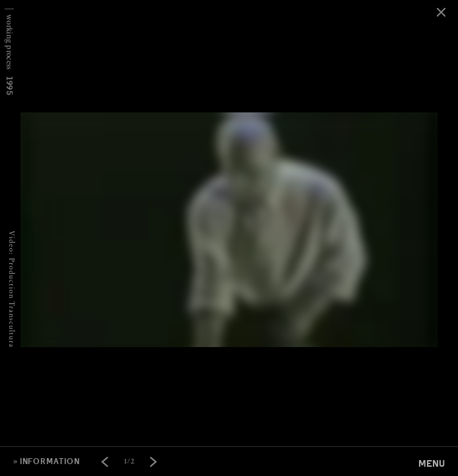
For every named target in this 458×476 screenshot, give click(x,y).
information (50, 461)
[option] (229, 0)
